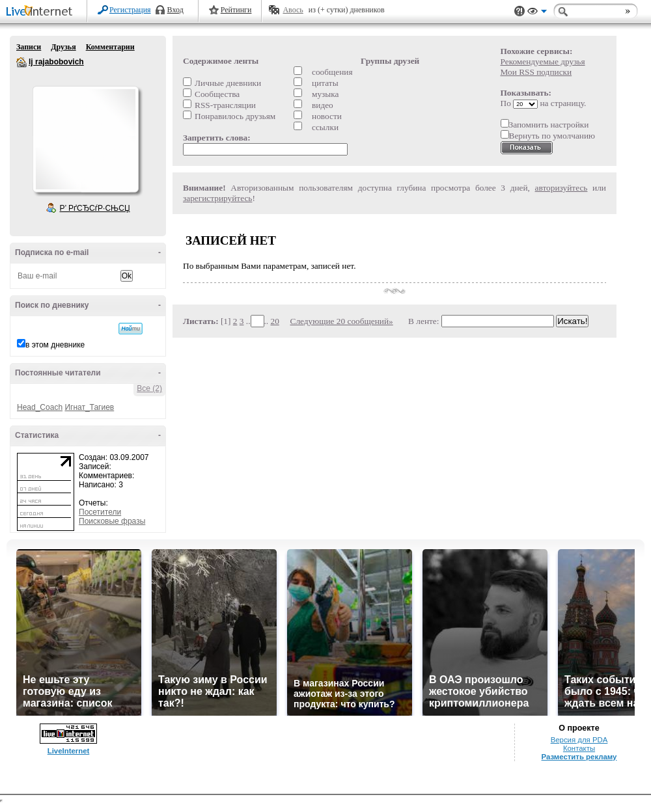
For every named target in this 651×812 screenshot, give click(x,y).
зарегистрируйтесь (217, 198)
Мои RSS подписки (536, 72)
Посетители (100, 512)
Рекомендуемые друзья (543, 61)
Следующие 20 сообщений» (342, 321)
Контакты (579, 748)
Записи (29, 47)
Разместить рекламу (579, 757)
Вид (537, 13)
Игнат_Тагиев (89, 407)
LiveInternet (42, 12)
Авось (293, 10)
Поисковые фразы (112, 521)
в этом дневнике (55, 345)
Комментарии (110, 47)
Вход (175, 10)
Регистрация (130, 10)
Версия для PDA (579, 740)
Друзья (63, 47)
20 (275, 321)
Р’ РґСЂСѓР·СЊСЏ (95, 208)
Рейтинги (236, 10)
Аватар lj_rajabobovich (85, 139)
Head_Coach (40, 407)
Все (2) (149, 388)
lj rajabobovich (21, 62)
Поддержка (519, 11)
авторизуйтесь (561, 188)
